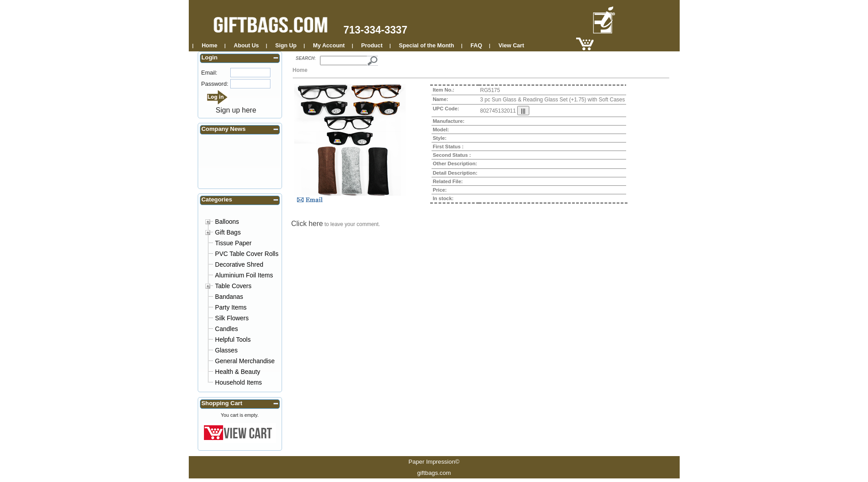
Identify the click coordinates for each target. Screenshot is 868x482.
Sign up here (236, 110)
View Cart (511, 46)
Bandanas (229, 297)
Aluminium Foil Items (244, 275)
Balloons (227, 222)
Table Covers (233, 286)
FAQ (476, 46)
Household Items (239, 382)
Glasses (226, 350)
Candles (226, 329)
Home (210, 46)
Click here (307, 224)
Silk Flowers (232, 318)
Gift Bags (228, 232)
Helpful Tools (233, 339)
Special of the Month (427, 46)
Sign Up (286, 46)
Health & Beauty (238, 372)
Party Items (231, 307)
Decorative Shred (239, 264)
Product (372, 46)
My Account (329, 46)
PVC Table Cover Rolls (247, 254)
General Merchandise (245, 361)
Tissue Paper (233, 243)
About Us (246, 46)
